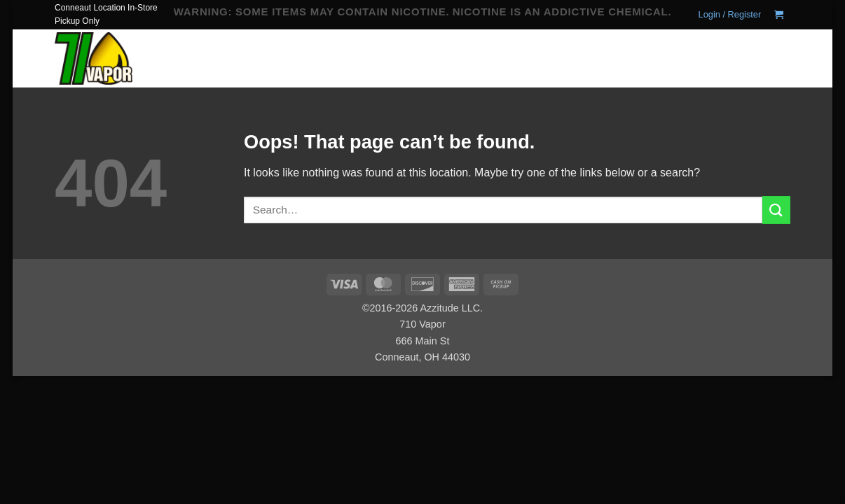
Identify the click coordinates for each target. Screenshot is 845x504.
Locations (480, 70)
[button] (730, 15)
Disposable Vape (386, 52)
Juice (452, 52)
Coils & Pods (514, 52)
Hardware (339, 70)
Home (323, 52)
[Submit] (776, 60)
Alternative (412, 70)
